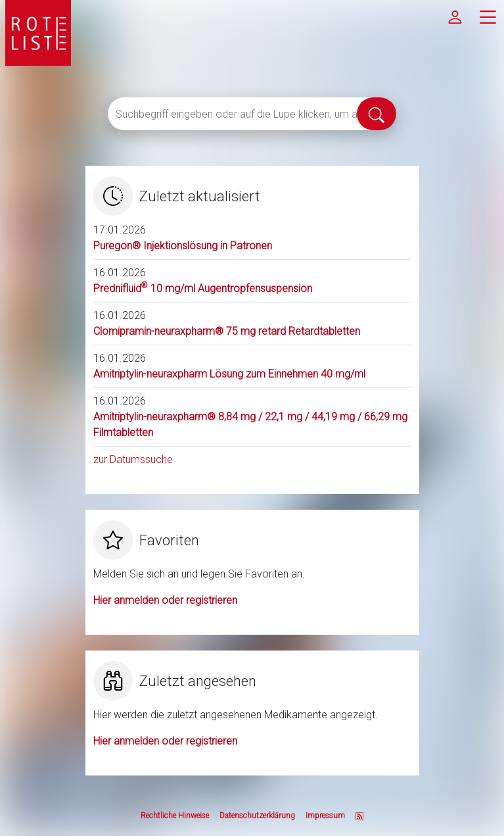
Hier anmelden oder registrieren (165, 600)
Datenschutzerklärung (257, 816)
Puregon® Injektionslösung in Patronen (183, 246)
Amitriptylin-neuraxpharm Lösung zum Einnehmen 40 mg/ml (229, 374)
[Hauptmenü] (488, 16)
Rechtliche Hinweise (175, 816)
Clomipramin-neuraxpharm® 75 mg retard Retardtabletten (227, 331)
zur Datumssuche (133, 459)
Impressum (325, 816)
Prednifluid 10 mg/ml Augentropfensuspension (203, 288)
